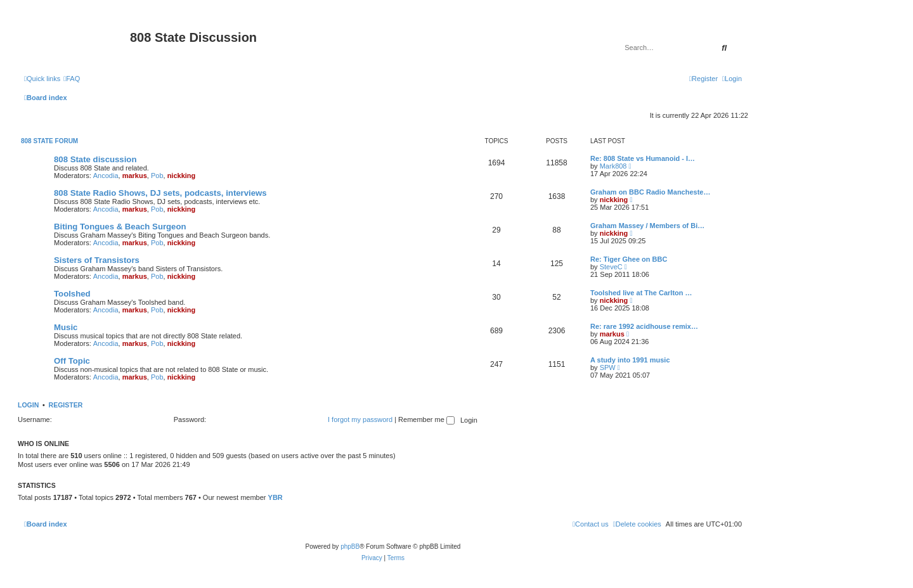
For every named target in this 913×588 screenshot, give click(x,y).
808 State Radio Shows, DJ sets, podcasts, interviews (160, 193)
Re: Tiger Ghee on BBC (629, 259)
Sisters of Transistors (97, 260)
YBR (275, 497)
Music (66, 327)
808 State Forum (49, 141)
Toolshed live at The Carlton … (641, 293)
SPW (608, 367)
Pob (157, 176)
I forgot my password (360, 419)
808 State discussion (95, 159)
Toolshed (72, 294)
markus (135, 176)
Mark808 (613, 166)
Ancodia (106, 176)
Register (66, 405)
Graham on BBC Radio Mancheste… (650, 192)
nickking (182, 176)
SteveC (611, 267)
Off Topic (72, 361)
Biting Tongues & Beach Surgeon (120, 227)
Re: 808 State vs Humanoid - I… (643, 158)
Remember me (426, 419)
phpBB (350, 546)
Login (28, 405)
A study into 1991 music (630, 360)
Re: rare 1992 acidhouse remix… (644, 326)
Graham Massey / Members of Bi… (647, 226)
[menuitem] (72, 79)
